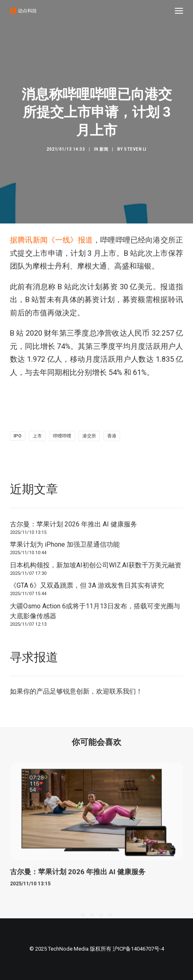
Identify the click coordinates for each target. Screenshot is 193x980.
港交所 (89, 436)
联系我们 (123, 691)
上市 (37, 436)
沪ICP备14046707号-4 (138, 949)
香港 (112, 436)
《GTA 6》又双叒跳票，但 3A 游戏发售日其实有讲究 (87, 585)
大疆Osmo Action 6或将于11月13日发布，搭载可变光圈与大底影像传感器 (95, 611)
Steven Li (135, 149)
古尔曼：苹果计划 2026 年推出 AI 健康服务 (74, 524)
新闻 (104, 149)
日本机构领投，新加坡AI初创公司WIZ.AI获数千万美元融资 (96, 565)
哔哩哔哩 (62, 436)
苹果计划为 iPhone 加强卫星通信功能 (65, 544)
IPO (18, 436)
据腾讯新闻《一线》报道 (51, 240)
